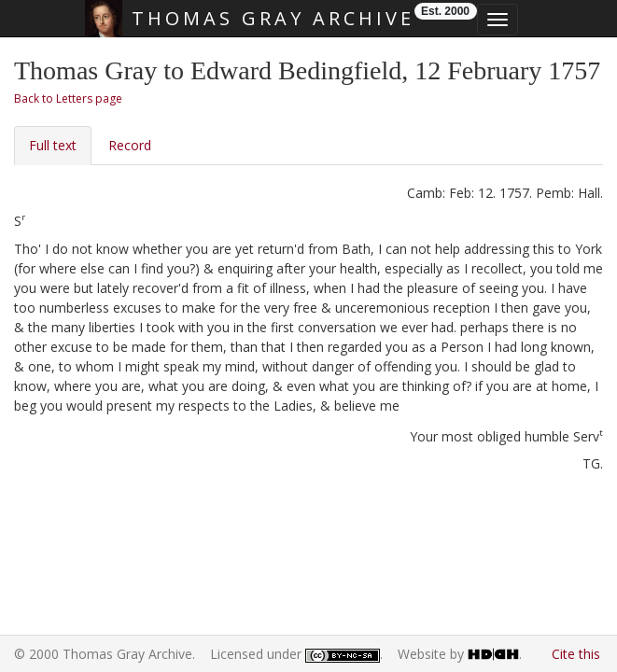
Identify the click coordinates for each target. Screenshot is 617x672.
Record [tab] (130, 145)
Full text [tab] (53, 145)
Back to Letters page (68, 98)
